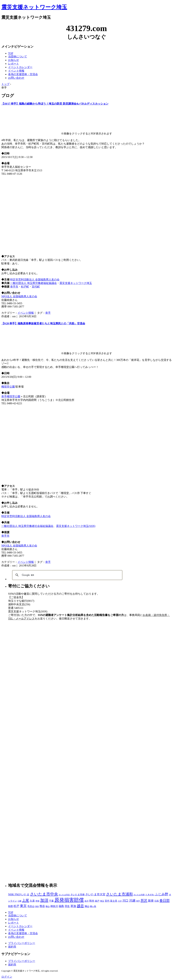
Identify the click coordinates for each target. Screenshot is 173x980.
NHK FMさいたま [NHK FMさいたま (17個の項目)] (19, 894)
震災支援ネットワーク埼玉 (34, 7)
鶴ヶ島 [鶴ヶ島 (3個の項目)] (93, 906)
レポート (14, 64)
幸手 (48, 313)
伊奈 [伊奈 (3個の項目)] (38, 901)
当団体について (18, 57)
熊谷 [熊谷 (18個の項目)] (42, 906)
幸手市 (14, 287)
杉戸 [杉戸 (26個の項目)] (16, 906)
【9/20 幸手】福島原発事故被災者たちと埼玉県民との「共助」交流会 (43, 323)
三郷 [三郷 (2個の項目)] (19, 901)
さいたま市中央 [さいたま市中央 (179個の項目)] (44, 894)
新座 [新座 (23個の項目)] (151, 901)
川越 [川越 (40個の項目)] (132, 901)
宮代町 (36, 287)
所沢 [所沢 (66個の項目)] (144, 900)
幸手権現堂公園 (11, 396)
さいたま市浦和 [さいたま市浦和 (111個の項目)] (119, 894)
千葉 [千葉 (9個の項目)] (51, 901)
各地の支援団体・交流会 (23, 74)
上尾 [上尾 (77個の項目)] (26, 900)
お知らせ (14, 60)
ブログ (8, 96)
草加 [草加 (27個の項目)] (73, 906)
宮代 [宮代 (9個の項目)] (107, 901)
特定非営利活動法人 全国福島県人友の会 (35, 280)
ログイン (7, 977)
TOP (11, 53)
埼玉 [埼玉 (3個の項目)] (102, 901)
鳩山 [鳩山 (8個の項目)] (87, 906)
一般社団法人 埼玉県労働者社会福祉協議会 (27, 526)
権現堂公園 (8, 387)
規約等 (12, 947)
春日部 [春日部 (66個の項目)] (165, 900)
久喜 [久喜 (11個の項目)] (32, 901)
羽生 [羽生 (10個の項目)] (67, 906)
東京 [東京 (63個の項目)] (23, 906)
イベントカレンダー (20, 67)
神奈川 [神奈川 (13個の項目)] (54, 906)
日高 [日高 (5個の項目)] (157, 901)
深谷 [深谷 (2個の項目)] (37, 906)
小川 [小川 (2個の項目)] (120, 901)
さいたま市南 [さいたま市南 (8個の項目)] (78, 895)
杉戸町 (25, 287)
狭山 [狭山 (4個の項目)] (48, 906)
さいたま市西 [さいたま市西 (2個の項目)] (139, 895)
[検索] (67, 575)
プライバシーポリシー (22, 943)
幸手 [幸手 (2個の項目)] (138, 901)
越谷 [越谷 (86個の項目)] (80, 906)
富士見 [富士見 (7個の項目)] (114, 901)
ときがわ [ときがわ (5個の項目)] (150, 895)
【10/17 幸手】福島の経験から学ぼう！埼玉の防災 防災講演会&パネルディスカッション (55, 104)
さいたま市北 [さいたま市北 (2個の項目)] (64, 895)
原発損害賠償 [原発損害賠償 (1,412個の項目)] (69, 900)
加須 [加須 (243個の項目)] (44, 900)
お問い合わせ (16, 78)
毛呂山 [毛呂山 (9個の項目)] (31, 906)
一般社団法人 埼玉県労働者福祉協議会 (33, 283)
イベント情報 (16, 71)
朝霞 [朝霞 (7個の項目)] (10, 906)
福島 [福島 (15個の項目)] (61, 906)
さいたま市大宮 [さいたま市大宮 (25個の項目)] (95, 894)
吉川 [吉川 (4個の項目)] (86, 901)
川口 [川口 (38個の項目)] (125, 901)
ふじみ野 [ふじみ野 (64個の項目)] (162, 894)
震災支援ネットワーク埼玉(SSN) (76, 526)
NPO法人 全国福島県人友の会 (19, 296)
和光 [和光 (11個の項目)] (92, 901)
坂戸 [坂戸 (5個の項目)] (97, 901)
